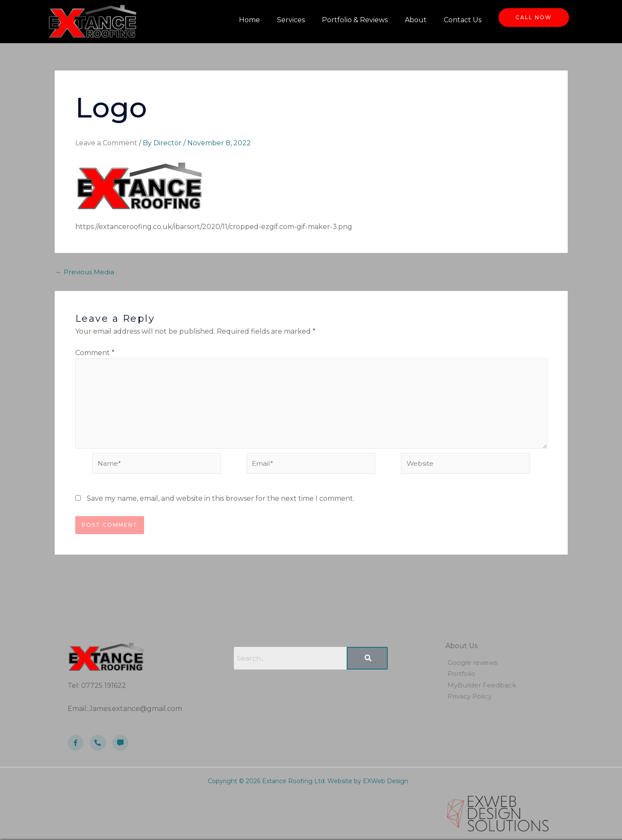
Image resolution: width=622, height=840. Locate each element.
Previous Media (86, 272)
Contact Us (463, 20)
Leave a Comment (106, 143)
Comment (95, 353)
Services (291, 20)
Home (249, 20)
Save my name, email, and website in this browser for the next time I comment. (221, 502)
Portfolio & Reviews (355, 20)
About (416, 20)
